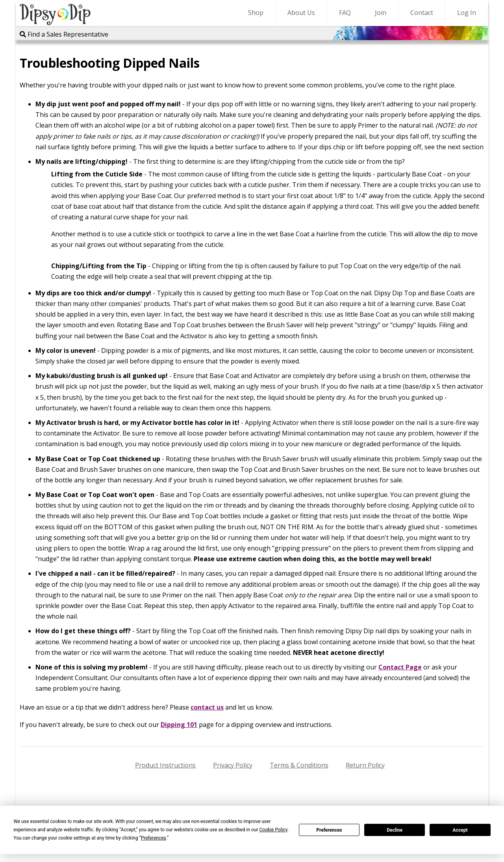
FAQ (345, 13)
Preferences (329, 830)
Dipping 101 (179, 725)
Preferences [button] (154, 838)
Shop (256, 13)
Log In (467, 13)
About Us (301, 13)
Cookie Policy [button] (273, 830)
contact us (207, 707)
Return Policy (365, 765)
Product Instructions (165, 765)
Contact (422, 13)
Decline (395, 830)
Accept (460, 830)
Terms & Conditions (299, 765)
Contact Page (400, 667)
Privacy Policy (233, 765)
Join (381, 13)
